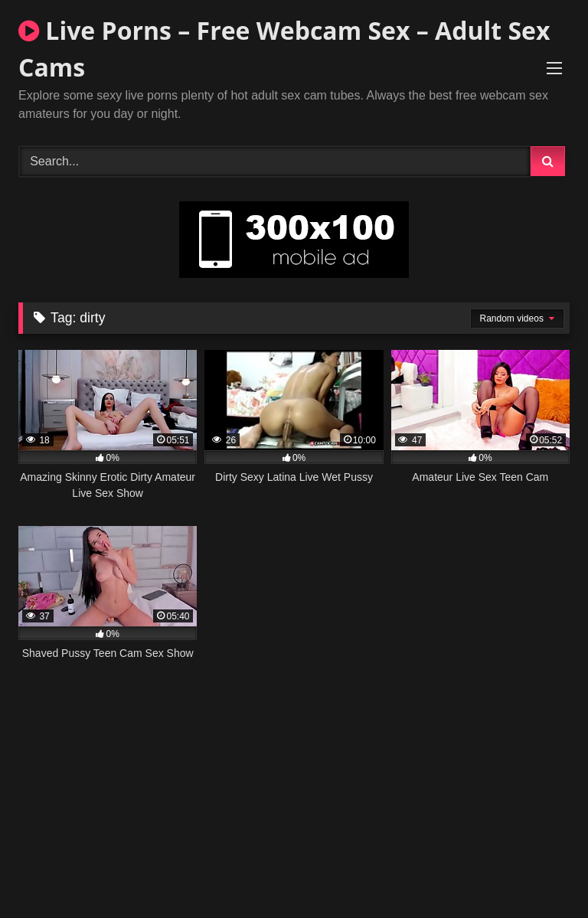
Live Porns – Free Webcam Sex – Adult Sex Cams (284, 49)
